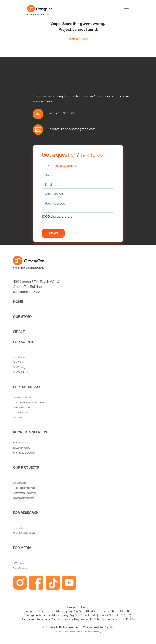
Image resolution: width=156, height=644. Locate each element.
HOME (18, 302)
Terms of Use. (61, 632)
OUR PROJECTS (26, 467)
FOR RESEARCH (26, 513)
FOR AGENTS (24, 342)
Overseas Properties (23, 498)
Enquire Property (22, 448)
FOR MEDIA (22, 548)
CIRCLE (19, 332)
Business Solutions (22, 397)
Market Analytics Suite (24, 533)
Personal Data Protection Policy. (85, 632)
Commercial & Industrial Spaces (29, 402)
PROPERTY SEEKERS (30, 432)
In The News (19, 563)
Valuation (18, 418)
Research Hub (20, 528)
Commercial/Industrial (24, 493)
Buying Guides (20, 483)
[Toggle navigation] (126, 10)
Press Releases (20, 568)
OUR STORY (23, 317)
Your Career (19, 357)
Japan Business (21, 413)
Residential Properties (24, 488)
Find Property (20, 443)
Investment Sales (22, 407)
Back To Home (78, 39)
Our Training (19, 367)
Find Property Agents (24, 453)
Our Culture (19, 362)
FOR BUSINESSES (27, 387)
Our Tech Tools (21, 372)
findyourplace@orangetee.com (73, 129)
